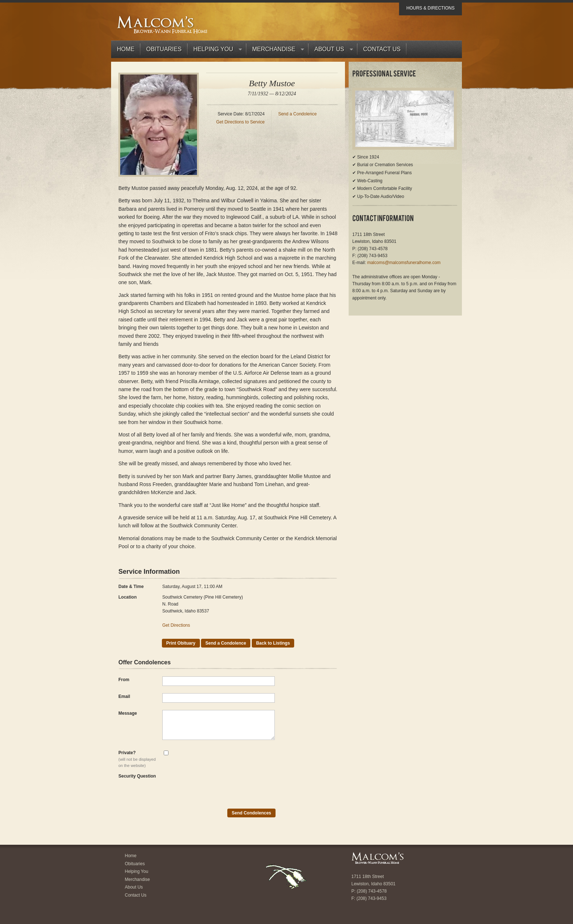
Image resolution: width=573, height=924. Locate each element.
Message (128, 713)
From (124, 680)
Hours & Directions (430, 8)
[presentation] (218, 787)
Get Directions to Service (240, 122)
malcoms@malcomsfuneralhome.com (404, 263)
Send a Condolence (297, 114)
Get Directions (176, 625)
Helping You (215, 51)
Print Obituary (181, 643)
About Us (331, 51)
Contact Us (382, 49)
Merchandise (275, 51)
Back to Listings (273, 643)
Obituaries (164, 49)
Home (126, 49)
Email (124, 696)
